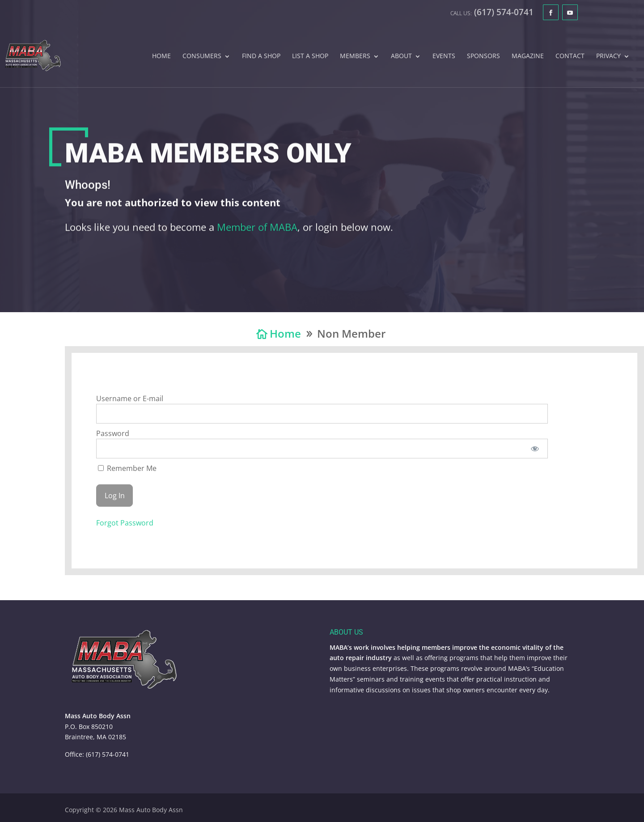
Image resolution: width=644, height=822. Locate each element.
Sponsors (483, 56)
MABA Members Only (208, 159)
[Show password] (535, 449)
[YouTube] (570, 12)
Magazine (528, 56)
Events (444, 56)
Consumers (202, 56)
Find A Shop (261, 56)
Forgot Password (125, 523)
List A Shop (310, 56)
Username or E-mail (130, 398)
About (401, 56)
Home (161, 56)
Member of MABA (257, 232)
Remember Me (127, 468)
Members (355, 56)
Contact (570, 56)
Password (113, 433)
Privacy (608, 56)
